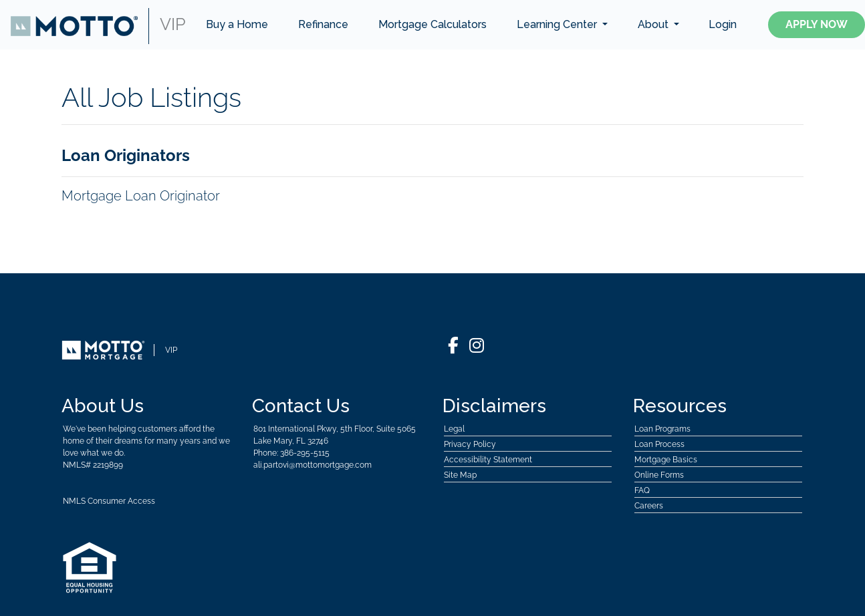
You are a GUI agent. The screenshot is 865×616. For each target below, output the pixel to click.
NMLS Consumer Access (109, 501)
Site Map (460, 475)
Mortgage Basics (666, 460)
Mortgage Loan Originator (141, 196)
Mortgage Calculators (432, 24)
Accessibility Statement (488, 460)
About (654, 24)
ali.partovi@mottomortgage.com (313, 465)
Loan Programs (662, 429)
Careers (649, 506)
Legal (454, 429)
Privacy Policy (470, 444)
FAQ (642, 490)
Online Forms (659, 475)
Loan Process (659, 444)
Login (723, 24)
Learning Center (558, 24)
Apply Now (817, 24)
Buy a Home (237, 24)
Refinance (323, 24)
